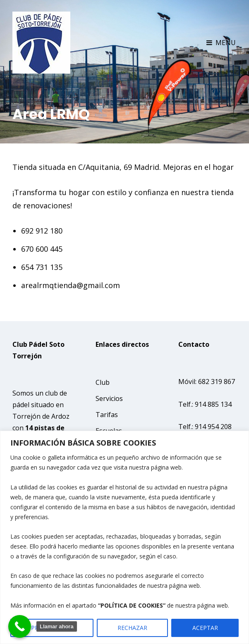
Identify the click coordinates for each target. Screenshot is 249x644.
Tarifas (107, 415)
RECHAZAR (132, 628)
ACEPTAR (205, 628)
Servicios (109, 398)
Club (103, 382)
